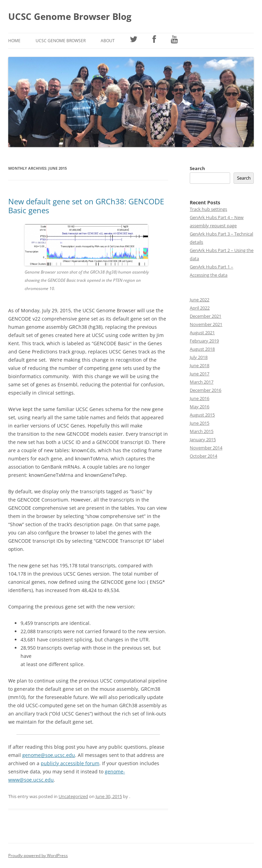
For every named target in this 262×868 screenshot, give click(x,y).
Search (197, 168)
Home (14, 41)
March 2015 (202, 431)
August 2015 (202, 415)
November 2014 (206, 448)
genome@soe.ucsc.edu (49, 755)
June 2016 (199, 398)
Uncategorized (73, 796)
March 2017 (202, 382)
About (108, 41)
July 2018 (199, 357)
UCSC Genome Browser (61, 41)
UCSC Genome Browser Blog (70, 16)
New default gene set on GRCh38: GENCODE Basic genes (86, 206)
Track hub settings (208, 209)
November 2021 (206, 324)
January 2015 (203, 439)
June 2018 (199, 365)
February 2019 (204, 341)
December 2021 (205, 316)
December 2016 (205, 390)
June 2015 (199, 423)
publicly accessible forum (70, 763)
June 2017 (199, 374)
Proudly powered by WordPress (38, 855)
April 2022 (200, 308)
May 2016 (199, 407)
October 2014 (203, 456)
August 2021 (202, 333)
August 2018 (202, 349)
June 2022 (199, 300)
